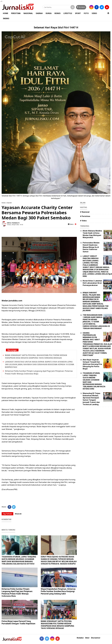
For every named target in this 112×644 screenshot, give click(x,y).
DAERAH (39, 13)
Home (4, 203)
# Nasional (85, 212)
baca (71, 224)
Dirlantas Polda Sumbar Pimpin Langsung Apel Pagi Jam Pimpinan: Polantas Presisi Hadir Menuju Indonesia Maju (17, 592)
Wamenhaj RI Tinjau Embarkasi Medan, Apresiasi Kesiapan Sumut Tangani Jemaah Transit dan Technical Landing (91, 399)
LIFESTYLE (68, 13)
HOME (6, 13)
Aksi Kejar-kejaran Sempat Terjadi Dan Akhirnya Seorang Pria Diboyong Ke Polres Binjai (92, 364)
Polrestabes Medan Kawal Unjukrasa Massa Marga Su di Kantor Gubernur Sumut (91, 247)
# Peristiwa (85, 216)
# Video (83, 221)
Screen (81, 7)
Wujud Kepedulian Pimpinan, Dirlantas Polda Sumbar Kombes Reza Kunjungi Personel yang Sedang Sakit (58, 591)
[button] (108, 12)
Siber (87, 638)
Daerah (9, 203)
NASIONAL (28, 13)
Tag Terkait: (7, 514)
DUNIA (49, 13)
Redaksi (80, 638)
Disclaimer (96, 638)
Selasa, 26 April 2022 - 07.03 (15, 225)
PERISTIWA (16, 13)
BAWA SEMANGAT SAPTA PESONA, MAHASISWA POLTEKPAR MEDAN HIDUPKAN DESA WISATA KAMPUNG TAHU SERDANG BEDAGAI (57, 625)
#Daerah (18, 514)
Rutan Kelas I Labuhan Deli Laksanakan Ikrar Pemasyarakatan (92, 283)
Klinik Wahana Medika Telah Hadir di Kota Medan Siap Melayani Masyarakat (92, 234)
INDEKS (6, 18)
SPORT (78, 13)
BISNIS (58, 13)
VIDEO (94, 13)
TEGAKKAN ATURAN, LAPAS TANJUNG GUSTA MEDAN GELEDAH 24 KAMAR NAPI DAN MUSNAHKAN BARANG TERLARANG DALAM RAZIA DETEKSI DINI (19, 561)
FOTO (86, 13)
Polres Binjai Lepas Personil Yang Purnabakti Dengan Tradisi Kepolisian (18, 622)
